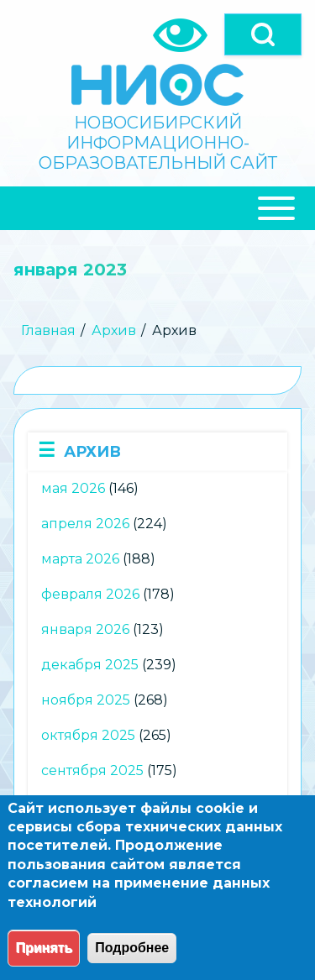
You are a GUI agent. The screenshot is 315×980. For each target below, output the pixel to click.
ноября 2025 (86, 700)
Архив (114, 330)
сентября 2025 (92, 770)
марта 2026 (80, 559)
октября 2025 (88, 735)
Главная (48, 330)
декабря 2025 (90, 665)
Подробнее (132, 948)
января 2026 (85, 629)
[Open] (263, 34)
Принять (44, 948)
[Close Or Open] (157, 208)
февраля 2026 (90, 594)
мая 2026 (73, 488)
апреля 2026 (85, 524)
